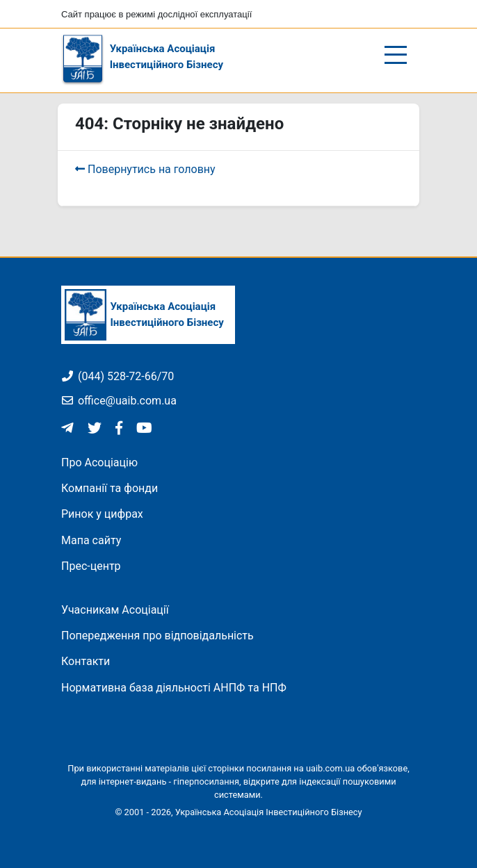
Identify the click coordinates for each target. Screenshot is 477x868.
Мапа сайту (91, 540)
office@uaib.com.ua (119, 401)
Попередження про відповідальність (157, 636)
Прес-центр (91, 566)
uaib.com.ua (330, 768)
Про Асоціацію (99, 462)
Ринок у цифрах (102, 514)
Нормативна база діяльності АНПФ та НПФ (174, 688)
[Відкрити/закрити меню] (396, 55)
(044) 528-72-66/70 (118, 376)
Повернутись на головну (145, 169)
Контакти (86, 661)
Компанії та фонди (110, 488)
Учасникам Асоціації (115, 610)
